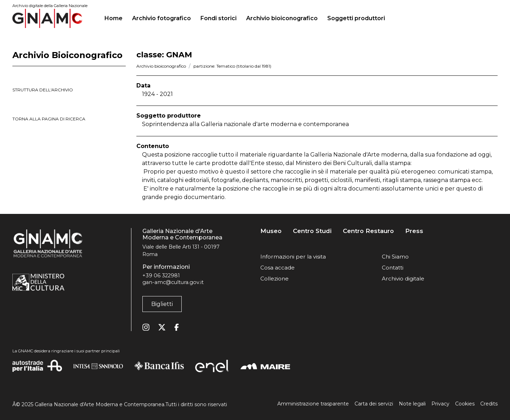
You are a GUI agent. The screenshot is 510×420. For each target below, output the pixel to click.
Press (414, 231)
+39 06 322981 (161, 276)
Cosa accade (277, 268)
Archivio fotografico (161, 18)
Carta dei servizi (374, 404)
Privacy (440, 404)
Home (116, 17)
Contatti (393, 268)
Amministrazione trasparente (313, 404)
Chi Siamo (395, 257)
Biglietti (162, 304)
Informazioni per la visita (293, 257)
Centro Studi (312, 231)
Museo (271, 231)
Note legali (412, 404)
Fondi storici (219, 18)
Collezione (274, 279)
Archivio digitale (403, 279)
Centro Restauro (368, 231)
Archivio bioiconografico (282, 18)
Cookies (465, 404)
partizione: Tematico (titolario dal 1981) (232, 66)
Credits (489, 404)
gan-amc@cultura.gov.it (173, 282)
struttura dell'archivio (43, 90)
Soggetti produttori (356, 18)
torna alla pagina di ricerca (49, 119)
